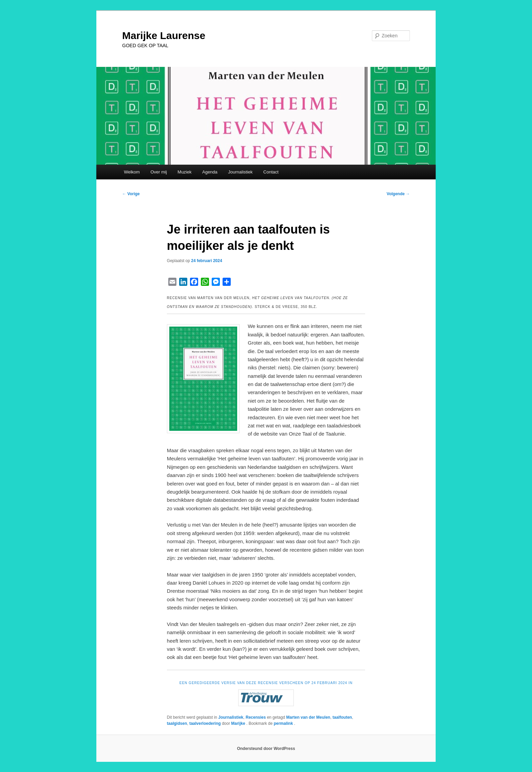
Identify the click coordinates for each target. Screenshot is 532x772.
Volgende (398, 194)
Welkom (132, 172)
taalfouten (342, 717)
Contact (271, 172)
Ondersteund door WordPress (266, 749)
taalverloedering (205, 723)
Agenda (210, 172)
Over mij (158, 172)
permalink (284, 723)
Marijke (239, 723)
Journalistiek (240, 172)
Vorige (131, 194)
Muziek (184, 172)
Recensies (256, 717)
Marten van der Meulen (308, 717)
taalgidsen (177, 723)
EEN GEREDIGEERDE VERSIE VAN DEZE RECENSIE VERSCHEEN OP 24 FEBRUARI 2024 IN (266, 683)
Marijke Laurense (164, 35)
